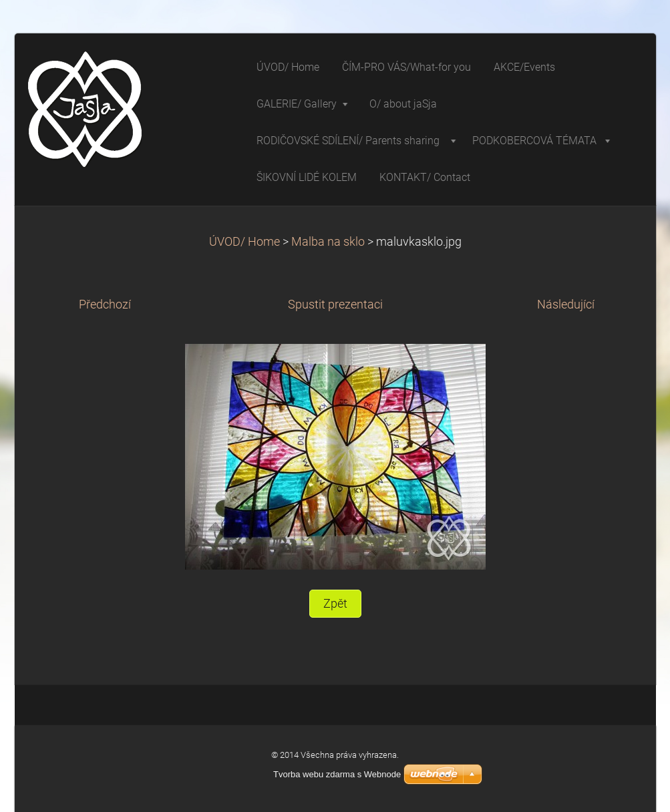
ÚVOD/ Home (244, 242)
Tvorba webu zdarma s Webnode (337, 774)
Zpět (335, 604)
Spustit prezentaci (335, 304)
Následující (566, 304)
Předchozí (105, 304)
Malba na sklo (328, 242)
